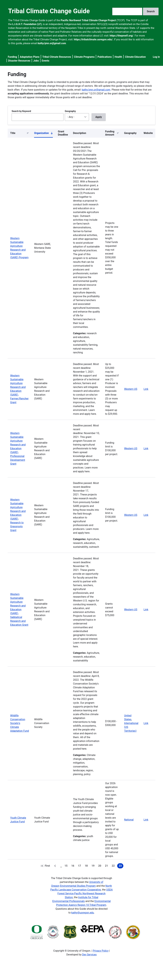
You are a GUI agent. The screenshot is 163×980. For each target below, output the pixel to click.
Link (146, 389)
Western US (131, 389)
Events (46, 61)
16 (73, 866)
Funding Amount (110, 133)
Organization (43, 134)
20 (100, 866)
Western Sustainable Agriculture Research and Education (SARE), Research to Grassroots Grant (18, 515)
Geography (70, 111)
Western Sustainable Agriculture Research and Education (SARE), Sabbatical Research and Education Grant (19, 610)
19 (94, 866)
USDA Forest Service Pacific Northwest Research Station (85, 893)
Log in (156, 57)
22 (114, 866)
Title (13, 133)
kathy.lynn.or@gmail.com (96, 90)
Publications (105, 57)
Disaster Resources (19, 61)
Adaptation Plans (30, 57)
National (129, 820)
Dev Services (89, 955)
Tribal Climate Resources (57, 57)
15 (67, 866)
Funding (12, 57)
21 (107, 866)
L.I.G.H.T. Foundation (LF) (27, 24)
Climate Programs (84, 57)
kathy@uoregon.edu (83, 913)
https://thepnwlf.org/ (122, 36)
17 (80, 866)
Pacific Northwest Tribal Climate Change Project (88, 20)
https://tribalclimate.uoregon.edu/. (94, 39)
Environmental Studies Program (78, 886)
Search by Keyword (21, 111)
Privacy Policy (101, 951)
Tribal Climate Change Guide (49, 11)
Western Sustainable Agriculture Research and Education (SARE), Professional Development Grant (18, 448)
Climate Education (135, 57)
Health (118, 57)
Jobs (36, 61)
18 (87, 866)
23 (121, 866)
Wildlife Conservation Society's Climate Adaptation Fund (20, 723)
